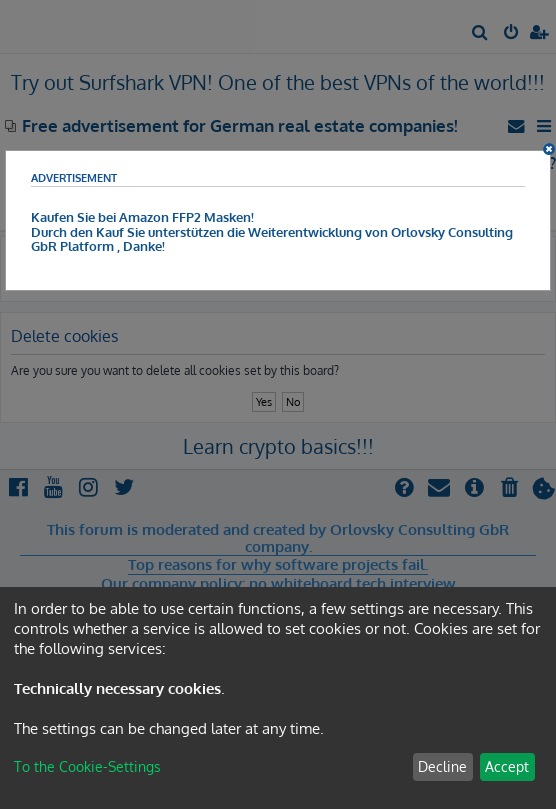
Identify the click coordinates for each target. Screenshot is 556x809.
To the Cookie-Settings (87, 766)
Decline (442, 766)
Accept (507, 766)
